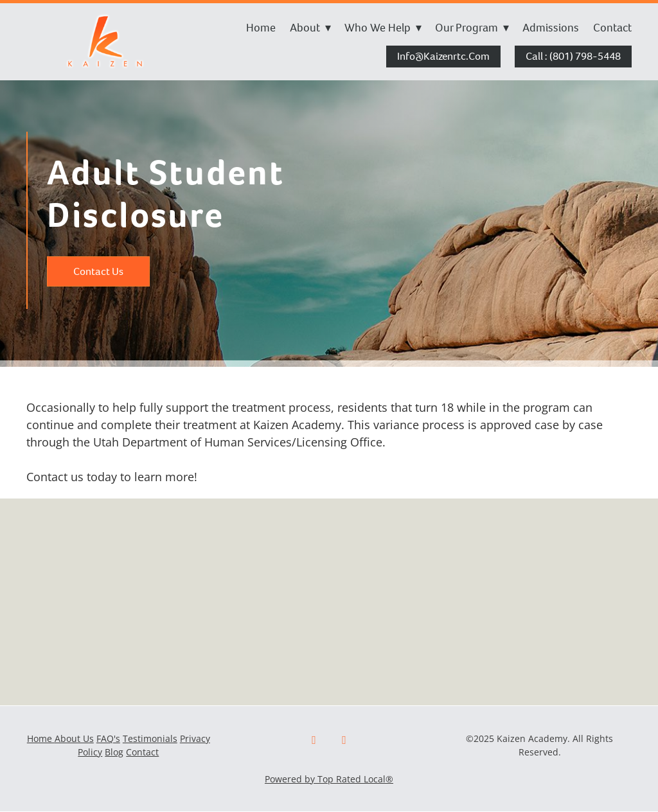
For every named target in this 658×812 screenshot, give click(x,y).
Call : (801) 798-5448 (573, 56)
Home (261, 28)
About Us (74, 738)
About (310, 28)
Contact (612, 28)
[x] (344, 740)
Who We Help (383, 28)
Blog (114, 752)
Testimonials (150, 738)
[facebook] (314, 740)
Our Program (472, 28)
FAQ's (108, 738)
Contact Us (98, 271)
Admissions (551, 28)
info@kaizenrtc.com (443, 56)
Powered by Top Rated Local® (329, 779)
